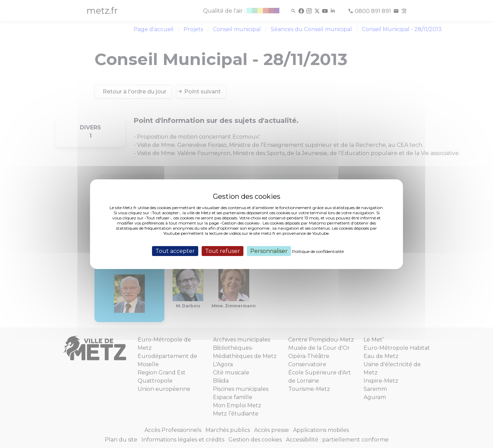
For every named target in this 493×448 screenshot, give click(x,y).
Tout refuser (223, 251)
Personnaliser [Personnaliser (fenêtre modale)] (269, 251)
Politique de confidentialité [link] (318, 251)
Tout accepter (175, 251)
